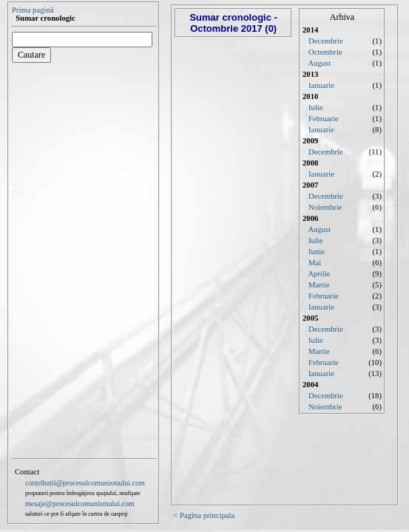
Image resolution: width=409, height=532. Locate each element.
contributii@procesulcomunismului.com (85, 483)
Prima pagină (33, 10)
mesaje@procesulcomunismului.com (80, 504)
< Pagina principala (204, 515)
